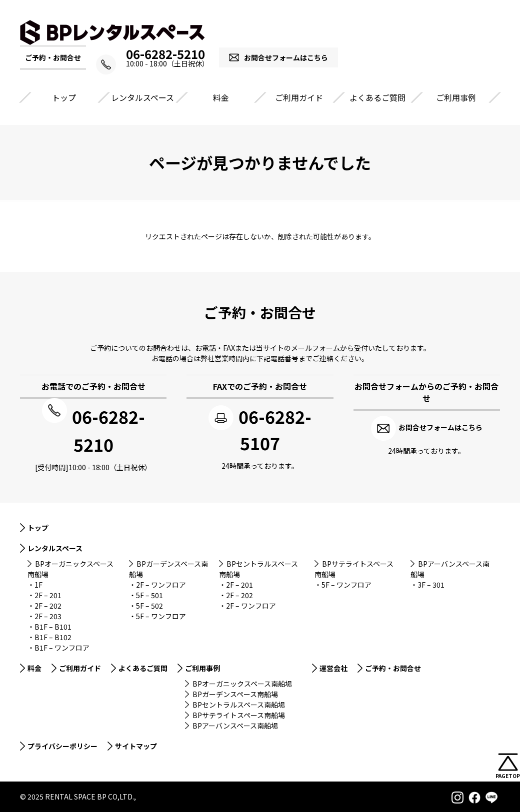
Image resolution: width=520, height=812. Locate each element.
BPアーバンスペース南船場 (235, 724)
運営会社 (333, 667)
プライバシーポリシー (62, 745)
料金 (221, 97)
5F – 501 (149, 594)
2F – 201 (48, 594)
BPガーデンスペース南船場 (235, 693)
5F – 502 (149, 604)
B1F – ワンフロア (62, 646)
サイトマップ (136, 745)
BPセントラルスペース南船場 (239, 703)
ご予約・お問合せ (393, 667)
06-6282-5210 (165, 54)
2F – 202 (48, 604)
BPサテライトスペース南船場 (239, 714)
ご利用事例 (456, 97)
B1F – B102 (53, 636)
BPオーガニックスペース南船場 (242, 682)
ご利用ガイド (299, 97)
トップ (64, 97)
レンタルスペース (142, 97)
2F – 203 (48, 615)
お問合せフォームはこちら (293, 57)
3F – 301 (431, 583)
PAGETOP (508, 776)
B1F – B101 (53, 625)
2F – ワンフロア (161, 583)
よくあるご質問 (377, 97)
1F (38, 583)
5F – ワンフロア (161, 615)
